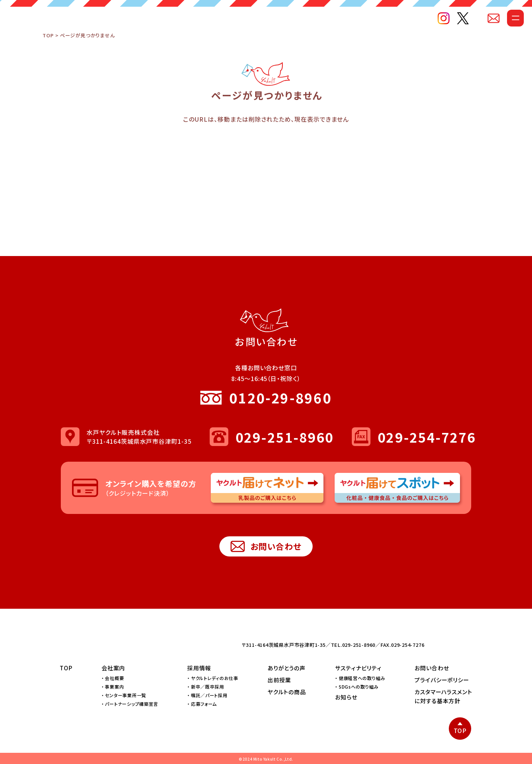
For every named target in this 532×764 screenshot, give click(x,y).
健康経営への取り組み (362, 678)
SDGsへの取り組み (359, 687)
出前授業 (279, 680)
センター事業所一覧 (125, 695)
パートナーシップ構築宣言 (132, 704)
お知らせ (346, 697)
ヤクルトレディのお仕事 (215, 678)
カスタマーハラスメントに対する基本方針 (443, 696)
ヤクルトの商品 (287, 692)
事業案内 (114, 687)
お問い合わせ (266, 546)
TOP (48, 51)
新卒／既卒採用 (208, 687)
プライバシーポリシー (442, 680)
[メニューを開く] (501, 32)
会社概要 (114, 678)
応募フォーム (204, 704)
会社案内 (113, 668)
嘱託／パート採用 (209, 695)
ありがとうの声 (287, 668)
